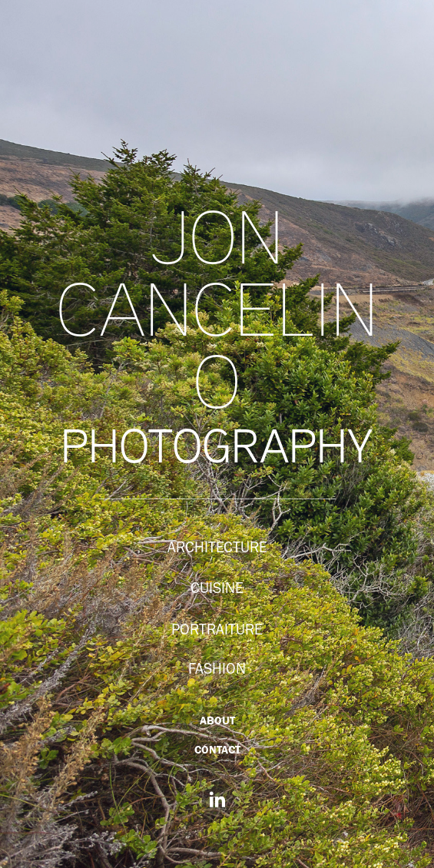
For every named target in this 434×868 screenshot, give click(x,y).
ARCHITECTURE (217, 547)
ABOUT (217, 721)
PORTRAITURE (217, 629)
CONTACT (217, 750)
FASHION (217, 668)
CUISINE (217, 588)
